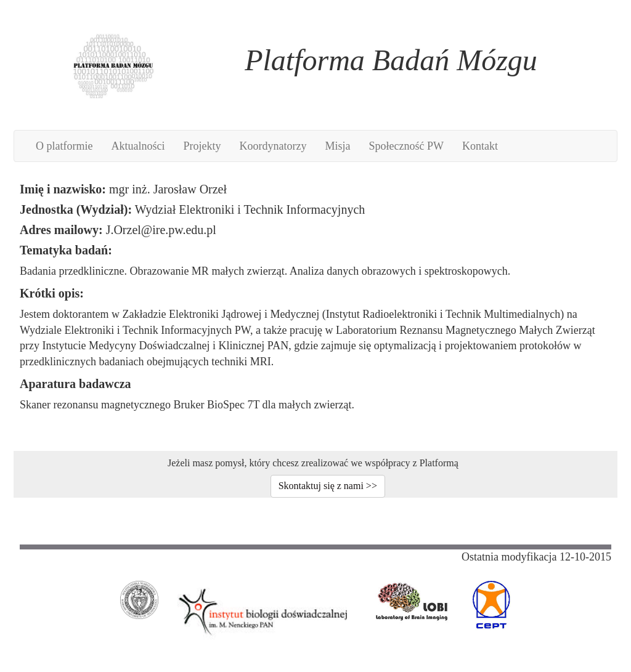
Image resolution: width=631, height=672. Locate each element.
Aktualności (138, 146)
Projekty (202, 146)
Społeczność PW (406, 146)
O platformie (64, 146)
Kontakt (480, 146)
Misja (337, 146)
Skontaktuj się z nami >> (328, 486)
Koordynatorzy (273, 146)
